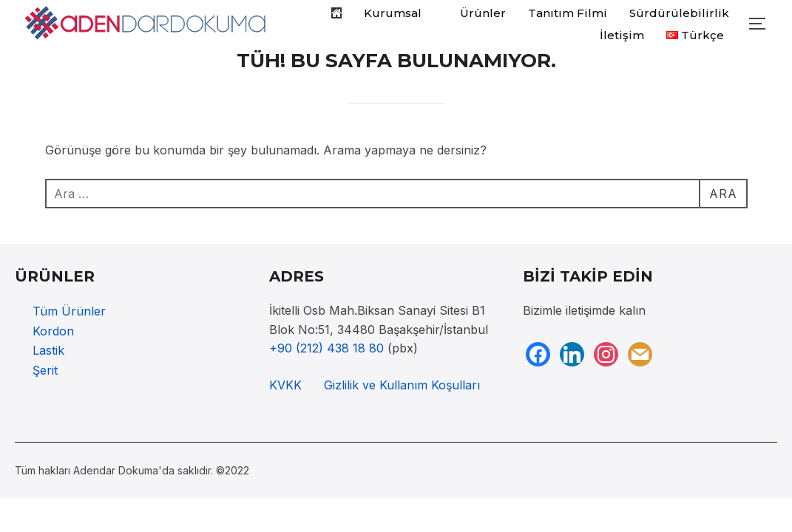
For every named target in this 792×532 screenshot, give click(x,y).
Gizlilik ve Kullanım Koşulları (402, 385)
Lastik (48, 350)
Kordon (53, 331)
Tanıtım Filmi (568, 13)
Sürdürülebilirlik (679, 13)
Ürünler (483, 13)
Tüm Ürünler (69, 311)
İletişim (622, 35)
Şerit (45, 370)
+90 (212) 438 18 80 (326, 348)
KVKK (285, 385)
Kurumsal (401, 13)
